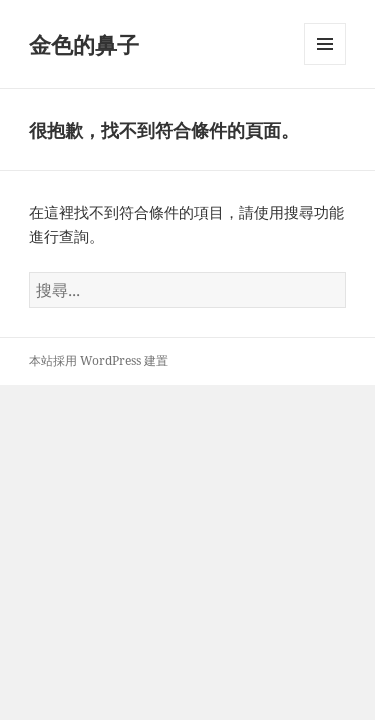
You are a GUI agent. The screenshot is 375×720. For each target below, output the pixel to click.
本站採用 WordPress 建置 (98, 360)
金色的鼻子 (84, 44)
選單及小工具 (325, 64)
